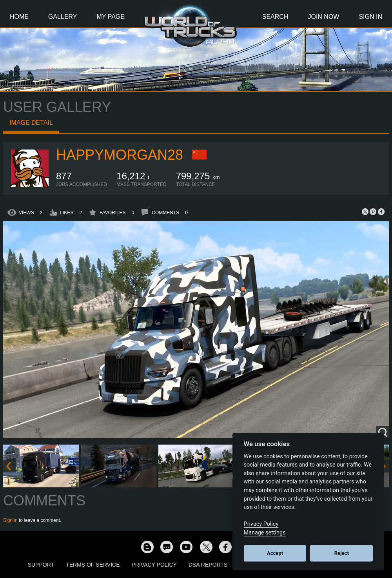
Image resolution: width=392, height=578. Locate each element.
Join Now (323, 17)
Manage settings (265, 533)
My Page (111, 17)
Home (19, 17)
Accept (275, 553)
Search (275, 17)
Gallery (63, 17)
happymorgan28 (120, 155)
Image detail (31, 123)
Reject (342, 553)
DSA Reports (208, 565)
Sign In (370, 17)
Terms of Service (93, 565)
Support (41, 565)
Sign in (10, 520)
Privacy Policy (154, 565)
